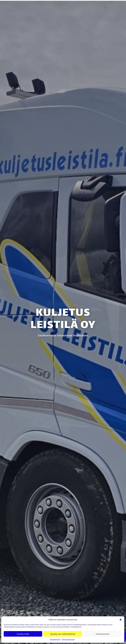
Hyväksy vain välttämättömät (63, 634)
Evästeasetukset (103, 634)
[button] (121, 620)
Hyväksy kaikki (23, 634)
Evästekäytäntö (55, 639)
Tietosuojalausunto (68, 639)
